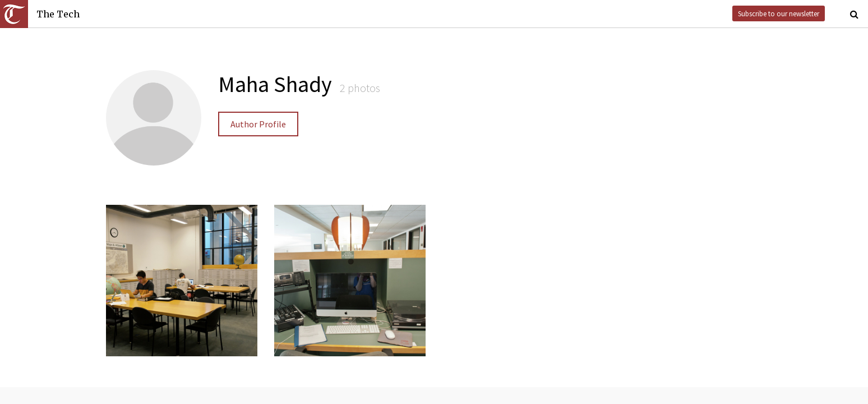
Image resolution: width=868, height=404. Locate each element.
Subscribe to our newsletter (779, 13)
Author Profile (258, 124)
